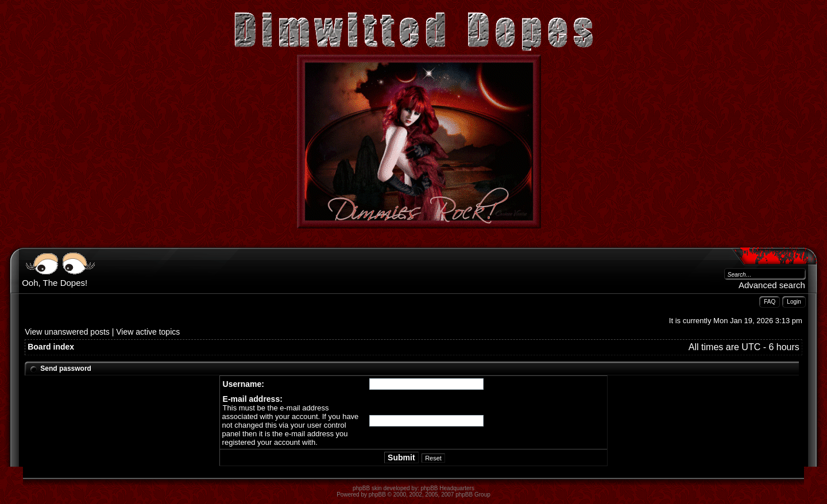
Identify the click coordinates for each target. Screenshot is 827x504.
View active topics (148, 332)
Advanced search (772, 285)
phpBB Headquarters (448, 488)
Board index (51, 347)
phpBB (377, 495)
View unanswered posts (67, 332)
